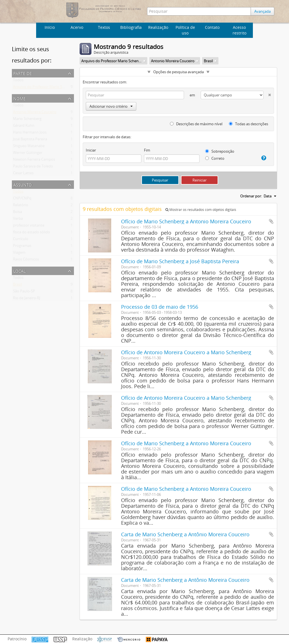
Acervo (77, 27)
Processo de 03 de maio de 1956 (160, 307)
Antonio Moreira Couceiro (35, 113)
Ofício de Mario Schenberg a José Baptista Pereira (180, 261)
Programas (22, 247)
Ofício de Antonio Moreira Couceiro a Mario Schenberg (186, 352)
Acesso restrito (239, 30)
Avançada (263, 11)
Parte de (23, 73)
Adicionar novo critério (111, 106)
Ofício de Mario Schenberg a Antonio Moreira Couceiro (186, 221)
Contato (212, 27)
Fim (147, 150)
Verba (18, 220)
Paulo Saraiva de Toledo (33, 167)
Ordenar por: (251, 196)
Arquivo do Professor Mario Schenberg (45, 88)
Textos (104, 27)
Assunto (23, 184)
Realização (158, 27)
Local (20, 270)
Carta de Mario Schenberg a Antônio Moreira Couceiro (185, 534)
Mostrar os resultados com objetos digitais (201, 210)
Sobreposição (220, 151)
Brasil (17, 286)
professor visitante (29, 226)
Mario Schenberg (27, 120)
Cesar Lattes (23, 174)
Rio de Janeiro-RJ (27, 299)
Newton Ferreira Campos (34, 161)
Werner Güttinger (28, 154)
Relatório (21, 206)
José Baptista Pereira (30, 140)
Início (50, 27)
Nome (20, 98)
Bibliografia (131, 27)
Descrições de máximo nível (196, 124)
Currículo (21, 240)
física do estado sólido (31, 233)
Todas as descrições (249, 124)
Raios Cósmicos (26, 260)
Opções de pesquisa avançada (179, 72)
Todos (18, 81)
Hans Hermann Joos (30, 133)
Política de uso (185, 30)
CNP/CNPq (22, 199)
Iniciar (91, 150)
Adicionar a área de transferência (271, 221)
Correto (215, 158)
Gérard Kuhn (24, 127)
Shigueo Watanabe (29, 147)
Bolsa (17, 213)
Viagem (19, 254)
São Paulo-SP (24, 292)
